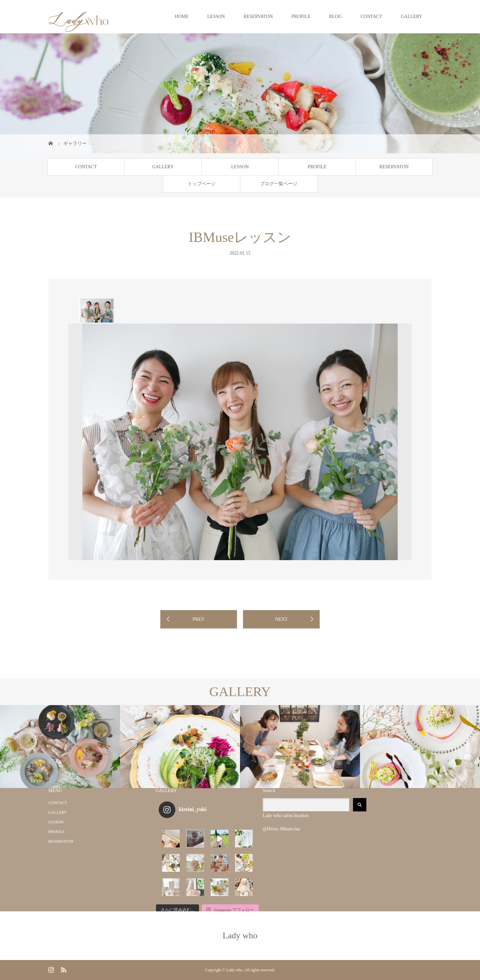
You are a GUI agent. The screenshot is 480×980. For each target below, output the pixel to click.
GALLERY (411, 16)
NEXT (281, 619)
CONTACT (371, 16)
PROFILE (301, 16)
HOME (182, 16)
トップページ (202, 184)
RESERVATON (258, 16)
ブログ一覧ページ (279, 184)
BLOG (335, 16)
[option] (97, 311)
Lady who (240, 936)
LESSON (216, 16)
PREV (199, 619)
